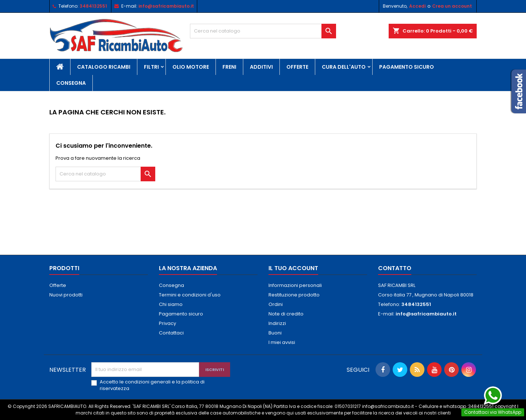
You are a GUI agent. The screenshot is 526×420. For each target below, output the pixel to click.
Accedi (417, 6)
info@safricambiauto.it (166, 6)
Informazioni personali (295, 285)
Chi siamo (171, 304)
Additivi (261, 67)
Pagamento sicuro (407, 67)
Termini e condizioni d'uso (190, 295)
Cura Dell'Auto (344, 67)
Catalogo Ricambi (104, 67)
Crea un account (452, 6)
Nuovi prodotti (66, 295)
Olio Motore (191, 67)
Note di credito (286, 314)
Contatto (395, 268)
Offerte (297, 67)
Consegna (71, 83)
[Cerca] (263, 31)
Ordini (276, 304)
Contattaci (171, 333)
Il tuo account (293, 268)
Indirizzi (277, 323)
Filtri (151, 67)
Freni (229, 67)
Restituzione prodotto (294, 295)
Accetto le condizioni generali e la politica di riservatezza (152, 385)
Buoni (275, 333)
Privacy (167, 323)
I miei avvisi (282, 342)
